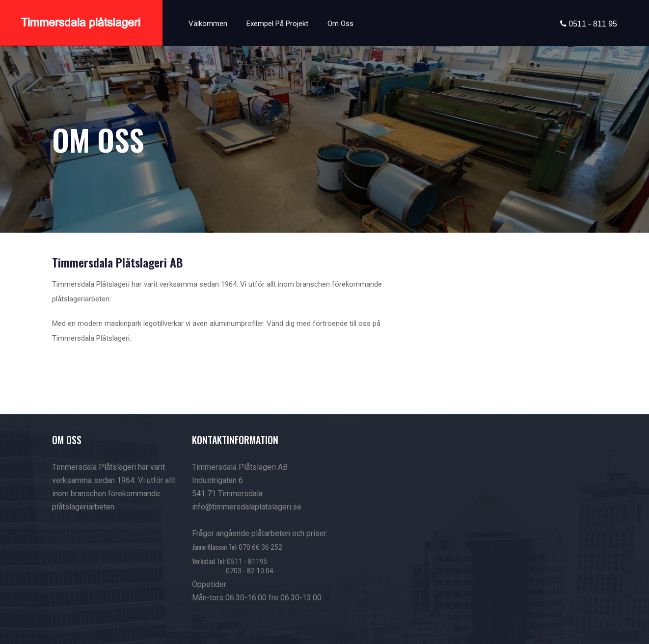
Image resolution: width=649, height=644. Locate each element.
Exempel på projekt (277, 24)
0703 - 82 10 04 (250, 571)
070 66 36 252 (260, 547)
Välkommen (208, 24)
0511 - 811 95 (592, 24)
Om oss (340, 24)
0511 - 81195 (247, 562)
